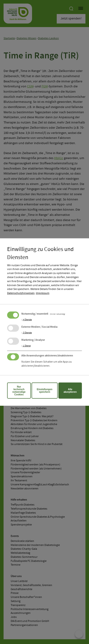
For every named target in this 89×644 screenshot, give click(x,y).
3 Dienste (27, 333)
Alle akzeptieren (70, 390)
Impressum (43, 293)
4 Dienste (27, 320)
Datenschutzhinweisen (21, 293)
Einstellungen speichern (45, 390)
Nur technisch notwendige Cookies (19, 390)
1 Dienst (26, 346)
